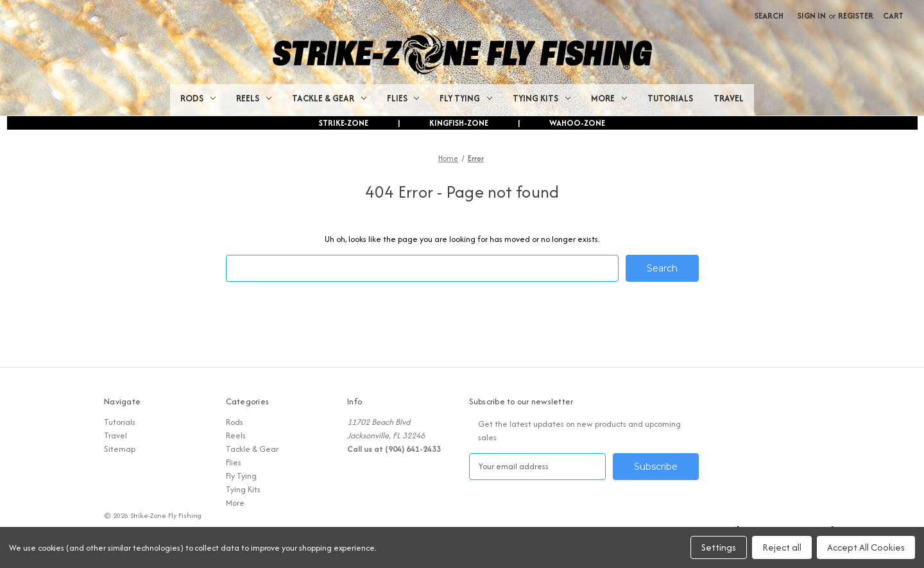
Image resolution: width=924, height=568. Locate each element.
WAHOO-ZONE (577, 123)
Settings (719, 547)
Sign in (812, 16)
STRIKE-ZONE (344, 123)
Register (856, 16)
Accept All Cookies (866, 547)
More (609, 98)
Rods (198, 98)
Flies (403, 98)
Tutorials (670, 98)
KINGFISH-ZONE (459, 123)
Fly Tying (466, 98)
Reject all (782, 547)
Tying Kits (542, 98)
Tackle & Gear (329, 98)
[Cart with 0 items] (893, 16)
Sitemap (120, 449)
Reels (254, 98)
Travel (729, 98)
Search (769, 16)
